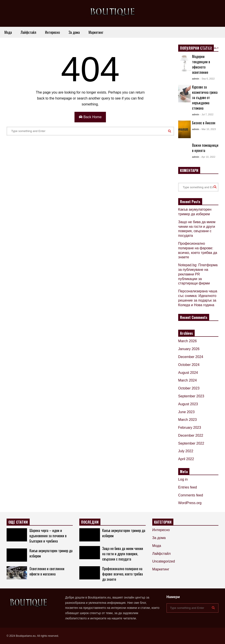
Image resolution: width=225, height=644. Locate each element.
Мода (8, 32)
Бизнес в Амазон (204, 123)
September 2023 (191, 396)
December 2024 (191, 357)
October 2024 (189, 365)
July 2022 (186, 451)
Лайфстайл (28, 32)
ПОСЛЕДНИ (90, 522)
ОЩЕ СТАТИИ (18, 522)
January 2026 (189, 349)
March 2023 (188, 420)
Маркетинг (96, 32)
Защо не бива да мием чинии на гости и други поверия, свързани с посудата (123, 554)
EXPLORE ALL (210, 48)
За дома (74, 32)
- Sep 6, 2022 (207, 79)
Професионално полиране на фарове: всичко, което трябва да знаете (122, 574)
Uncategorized (164, 561)
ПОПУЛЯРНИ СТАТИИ (196, 48)
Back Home (90, 117)
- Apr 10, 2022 (208, 157)
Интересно (52, 32)
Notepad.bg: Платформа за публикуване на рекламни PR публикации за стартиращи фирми (198, 274)
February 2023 (190, 428)
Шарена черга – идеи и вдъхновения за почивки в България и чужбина (48, 536)
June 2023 (186, 412)
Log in (183, 479)
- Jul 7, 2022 (207, 114)
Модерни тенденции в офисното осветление (201, 64)
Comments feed (191, 495)
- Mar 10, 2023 (208, 129)
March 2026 (188, 341)
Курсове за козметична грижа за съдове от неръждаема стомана (205, 98)
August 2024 (188, 373)
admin (196, 79)
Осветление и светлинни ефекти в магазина (47, 571)
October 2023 (189, 388)
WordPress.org (190, 503)
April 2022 (186, 459)
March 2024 (188, 380)
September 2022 (191, 443)
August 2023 (188, 404)
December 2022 (191, 435)
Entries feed (188, 487)
